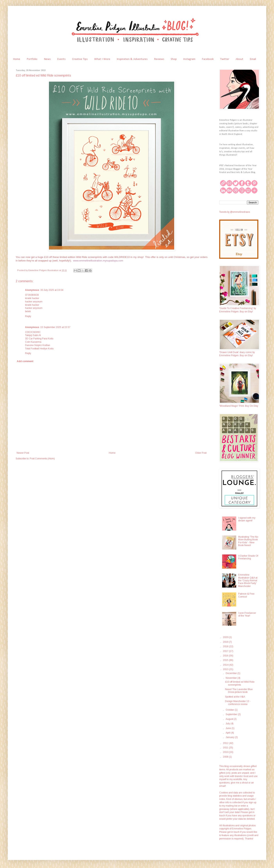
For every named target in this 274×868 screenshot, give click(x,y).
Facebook (208, 59)
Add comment (25, 361)
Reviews (159, 59)
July (228, 724)
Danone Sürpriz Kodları (38, 345)
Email (253, 59)
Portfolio (32, 59)
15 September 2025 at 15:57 (55, 327)
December (232, 673)
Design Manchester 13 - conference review (238, 703)
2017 (226, 651)
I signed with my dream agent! (247, 519)
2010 (226, 752)
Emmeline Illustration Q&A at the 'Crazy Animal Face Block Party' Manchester (248, 580)
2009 (226, 757)
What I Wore (102, 59)
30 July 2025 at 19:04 (52, 290)
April (228, 733)
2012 (226, 743)
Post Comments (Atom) (42, 459)
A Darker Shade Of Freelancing (248, 557)
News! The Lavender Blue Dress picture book (239, 691)
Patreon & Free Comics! (246, 595)
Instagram (189, 59)
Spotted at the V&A (235, 697)
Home (17, 59)
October (230, 710)
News (47, 59)
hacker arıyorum (34, 302)
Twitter (225, 59)
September (232, 714)
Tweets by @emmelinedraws (235, 212)
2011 (226, 748)
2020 (226, 637)
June (229, 728)
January (230, 737)
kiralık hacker (32, 298)
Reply (28, 316)
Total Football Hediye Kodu (39, 349)
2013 (226, 669)
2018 (226, 646)
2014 (226, 665)
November (232, 678)
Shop (174, 59)
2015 (226, 660)
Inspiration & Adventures (132, 59)
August (230, 719)
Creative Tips (80, 59)
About (239, 59)
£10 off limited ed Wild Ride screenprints (240, 683)
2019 (226, 642)
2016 (226, 656)
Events (61, 59)
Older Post (201, 453)
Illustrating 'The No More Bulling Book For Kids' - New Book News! (248, 541)
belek (28, 311)
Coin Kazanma (33, 342)
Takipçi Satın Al (33, 335)
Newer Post (23, 453)
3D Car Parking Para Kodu (39, 339)
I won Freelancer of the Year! (247, 614)
